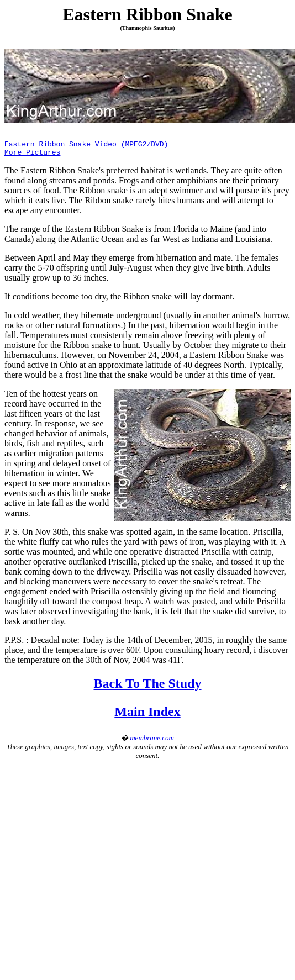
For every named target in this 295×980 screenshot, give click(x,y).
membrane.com (152, 741)
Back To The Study (148, 687)
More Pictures (32, 155)
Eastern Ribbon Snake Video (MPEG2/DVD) (86, 145)
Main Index (147, 715)
